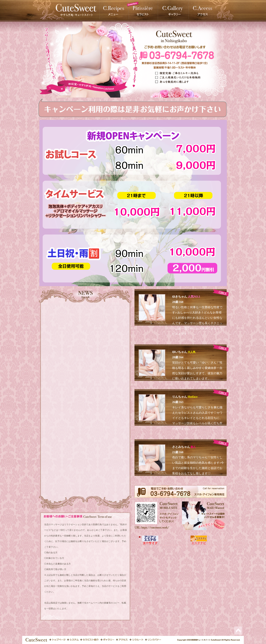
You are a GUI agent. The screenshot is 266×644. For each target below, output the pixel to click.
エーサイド (150, 541)
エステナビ (199, 541)
